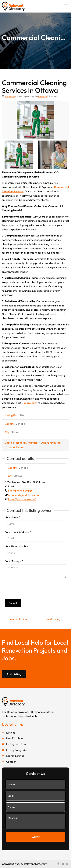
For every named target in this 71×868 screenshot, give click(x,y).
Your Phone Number (17, 546)
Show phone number (20, 491)
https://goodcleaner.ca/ (22, 499)
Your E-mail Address (18, 532)
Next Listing (53, 619)
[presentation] (34, 588)
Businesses (10, 96)
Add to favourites (51, 443)
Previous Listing (18, 619)
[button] (66, 5)
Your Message (14, 561)
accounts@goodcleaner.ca (23, 495)
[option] (35, 120)
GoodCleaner (29, 403)
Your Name (12, 517)
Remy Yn (42, 96)
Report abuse (16, 447)
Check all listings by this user (21, 443)
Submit (13, 603)
